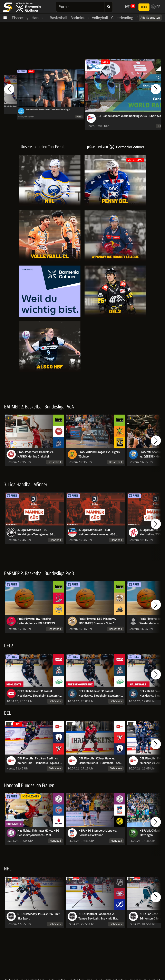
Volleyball (100, 18)
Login (144, 7)
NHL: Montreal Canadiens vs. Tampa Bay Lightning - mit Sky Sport (98, 916)
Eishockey (20, 18)
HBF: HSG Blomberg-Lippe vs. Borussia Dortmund (98, 833)
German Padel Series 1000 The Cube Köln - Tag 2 (48, 110)
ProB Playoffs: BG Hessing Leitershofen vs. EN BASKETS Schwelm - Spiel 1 (36, 621)
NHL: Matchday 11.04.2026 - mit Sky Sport (38, 916)
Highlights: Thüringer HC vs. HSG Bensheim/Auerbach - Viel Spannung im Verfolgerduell (38, 833)
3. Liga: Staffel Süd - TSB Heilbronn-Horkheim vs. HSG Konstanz (97, 532)
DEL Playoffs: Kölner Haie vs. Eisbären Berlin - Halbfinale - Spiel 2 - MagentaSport (100, 761)
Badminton (80, 18)
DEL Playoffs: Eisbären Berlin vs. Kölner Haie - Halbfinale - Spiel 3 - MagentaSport (39, 761)
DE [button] (156, 7)
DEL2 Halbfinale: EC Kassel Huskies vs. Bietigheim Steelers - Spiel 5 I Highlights (38, 694)
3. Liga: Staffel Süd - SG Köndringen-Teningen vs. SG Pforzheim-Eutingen (35, 532)
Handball (39, 18)
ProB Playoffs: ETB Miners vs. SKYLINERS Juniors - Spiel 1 (97, 621)
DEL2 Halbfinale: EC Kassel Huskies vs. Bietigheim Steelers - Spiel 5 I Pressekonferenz (99, 694)
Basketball (59, 18)
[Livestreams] (115, 346)
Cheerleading (122, 18)
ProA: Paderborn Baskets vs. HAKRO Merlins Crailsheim (35, 454)
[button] (9, 89)
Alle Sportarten (150, 18)
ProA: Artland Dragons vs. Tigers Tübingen (99, 454)
